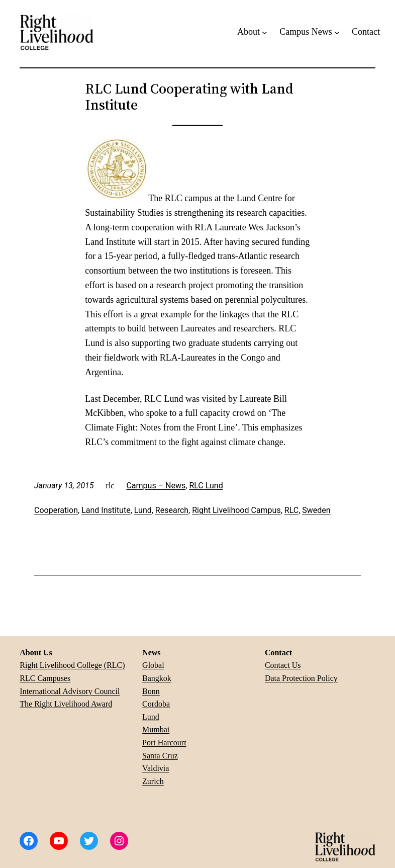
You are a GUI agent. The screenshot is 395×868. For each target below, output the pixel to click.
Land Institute (106, 510)
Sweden (316, 510)
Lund (143, 510)
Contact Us (283, 665)
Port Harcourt (164, 743)
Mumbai (156, 729)
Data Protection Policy (301, 678)
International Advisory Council (70, 691)
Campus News (306, 32)
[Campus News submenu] (337, 32)
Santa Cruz (160, 756)
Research (172, 510)
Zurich (153, 781)
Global (153, 665)
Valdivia (156, 768)
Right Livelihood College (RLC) (72, 665)
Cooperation (56, 510)
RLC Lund (206, 486)
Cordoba (156, 704)
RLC (291, 510)
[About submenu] (265, 32)
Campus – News (156, 486)
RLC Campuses (45, 678)
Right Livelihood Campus (236, 510)
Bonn (151, 691)
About (249, 32)
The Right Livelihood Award (66, 704)
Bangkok (157, 678)
